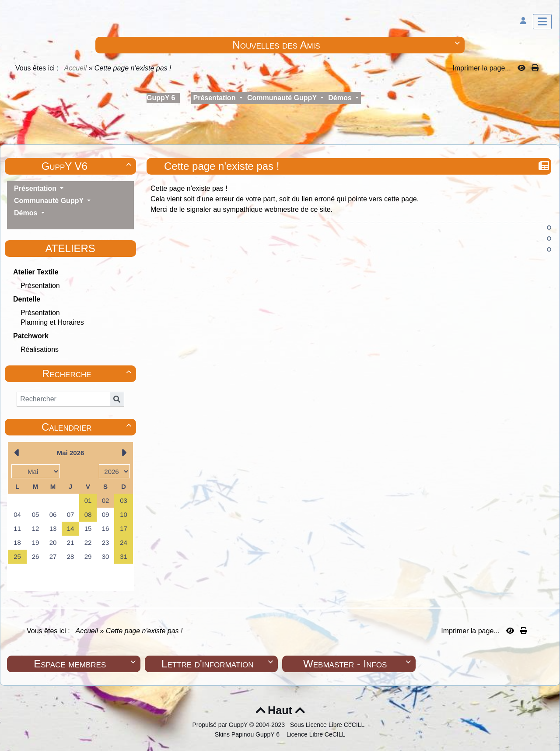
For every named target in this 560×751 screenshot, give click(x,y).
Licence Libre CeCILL (315, 734)
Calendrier (88, 427)
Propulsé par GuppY (221, 725)
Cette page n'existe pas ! (223, 166)
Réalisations (40, 349)
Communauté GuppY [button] (283, 98)
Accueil (76, 68)
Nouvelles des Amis (347, 45)
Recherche (88, 374)
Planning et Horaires (52, 322)
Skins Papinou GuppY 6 (249, 734)
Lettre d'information (219, 664)
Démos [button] (341, 98)
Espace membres (86, 664)
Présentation (40, 286)
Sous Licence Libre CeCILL (328, 725)
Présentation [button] (215, 98)
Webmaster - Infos (358, 664)
